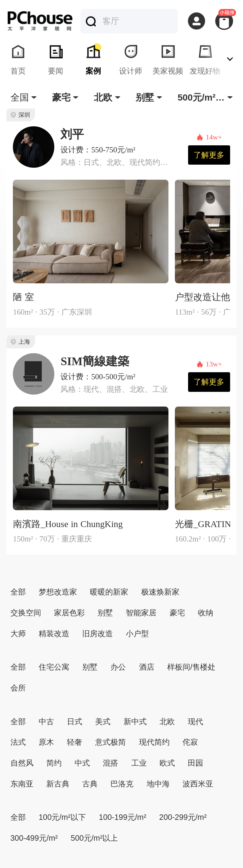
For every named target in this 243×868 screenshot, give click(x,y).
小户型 (137, 633)
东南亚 (22, 784)
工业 (139, 763)
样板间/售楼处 (191, 667)
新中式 (135, 721)
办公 (118, 667)
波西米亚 (198, 784)
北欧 (167, 721)
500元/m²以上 (94, 838)
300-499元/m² (34, 838)
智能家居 (141, 613)
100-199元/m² (123, 817)
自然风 (22, 763)
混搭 (110, 763)
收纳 (206, 613)
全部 (18, 592)
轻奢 (75, 742)
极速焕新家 (160, 592)
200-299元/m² (183, 817)
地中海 (158, 784)
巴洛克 (122, 784)
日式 (75, 721)
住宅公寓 (54, 667)
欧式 (167, 763)
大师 (18, 633)
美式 (103, 721)
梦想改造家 (58, 592)
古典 (90, 784)
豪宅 (177, 613)
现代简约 (154, 742)
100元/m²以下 (62, 817)
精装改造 (54, 633)
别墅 (105, 613)
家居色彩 (69, 613)
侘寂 (190, 742)
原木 (46, 742)
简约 (54, 763)
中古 (46, 721)
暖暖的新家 (109, 592)
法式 (18, 742)
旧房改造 (98, 633)
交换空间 (26, 613)
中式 (82, 763)
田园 (195, 763)
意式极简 (110, 742)
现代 (195, 721)
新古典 (58, 784)
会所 (18, 688)
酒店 (147, 667)
